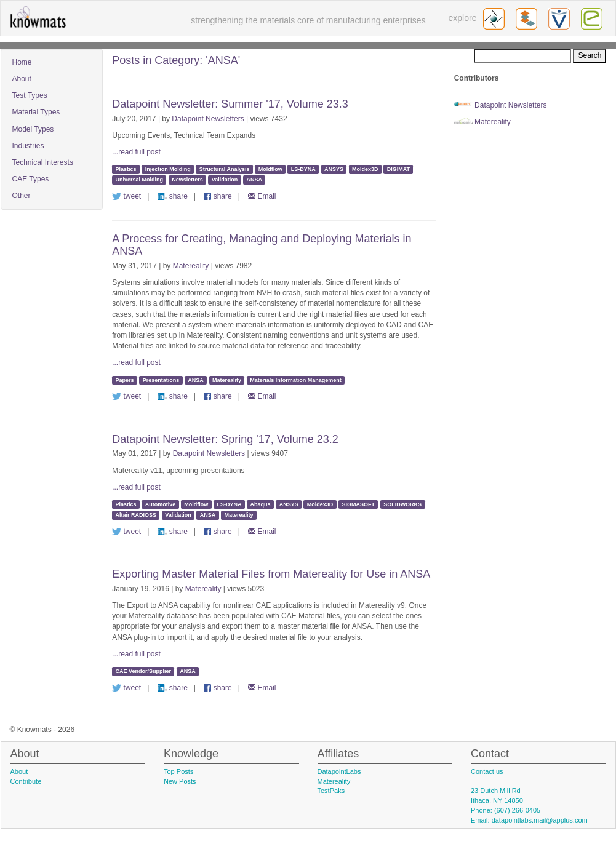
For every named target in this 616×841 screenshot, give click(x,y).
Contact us (487, 771)
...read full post (136, 152)
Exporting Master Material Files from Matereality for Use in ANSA (271, 574)
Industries (28, 146)
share (173, 196)
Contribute (26, 781)
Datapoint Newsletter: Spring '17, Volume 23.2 (225, 439)
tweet (126, 196)
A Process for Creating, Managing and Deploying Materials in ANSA (262, 245)
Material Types (36, 112)
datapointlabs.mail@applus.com (540, 820)
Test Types (30, 95)
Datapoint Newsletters (208, 119)
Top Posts (178, 771)
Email (262, 196)
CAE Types (31, 179)
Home (22, 62)
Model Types (33, 129)
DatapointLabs (339, 771)
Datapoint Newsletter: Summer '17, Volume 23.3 (230, 104)
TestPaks (331, 791)
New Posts (180, 781)
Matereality (191, 266)
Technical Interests (43, 162)
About (22, 79)
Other (22, 196)
